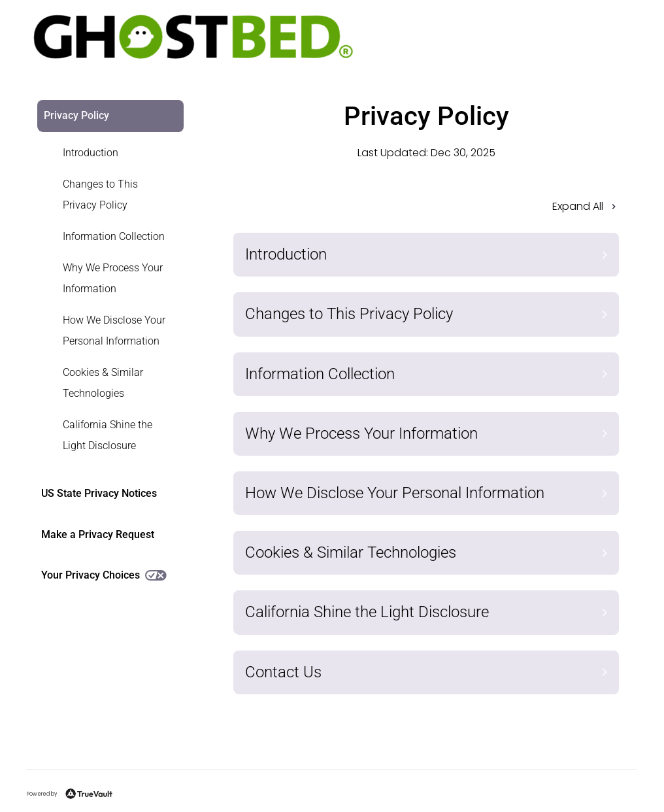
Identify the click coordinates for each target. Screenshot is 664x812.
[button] (426, 211)
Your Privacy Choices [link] (104, 575)
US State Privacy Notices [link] (99, 493)
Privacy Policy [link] (76, 115)
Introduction (91, 153)
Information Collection (114, 236)
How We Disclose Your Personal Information (114, 330)
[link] (103, 153)
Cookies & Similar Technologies (103, 383)
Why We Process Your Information (113, 278)
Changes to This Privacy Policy (100, 195)
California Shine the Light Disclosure (108, 435)
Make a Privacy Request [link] (98, 534)
